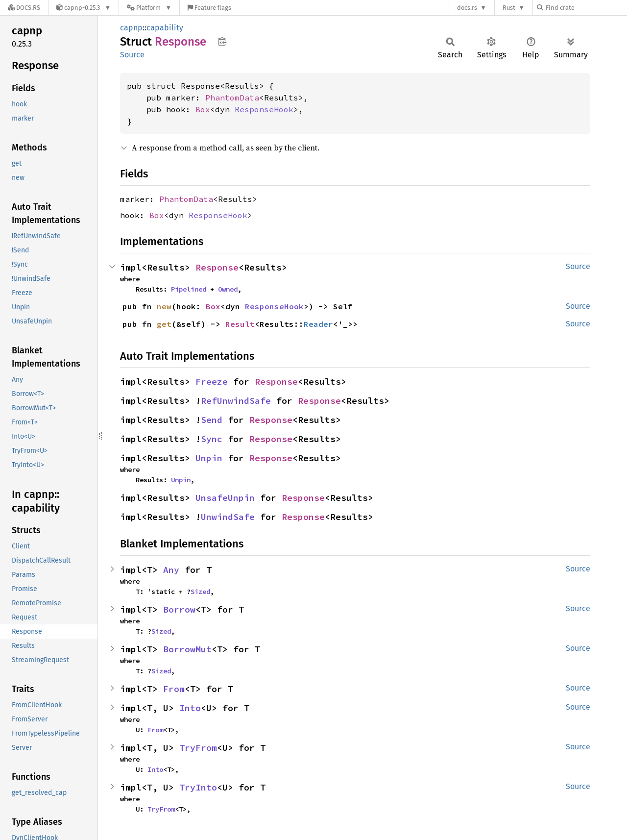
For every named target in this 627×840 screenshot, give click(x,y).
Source (132, 55)
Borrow (179, 609)
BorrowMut (187, 649)
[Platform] (149, 8)
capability (165, 28)
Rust (509, 8)
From (174, 689)
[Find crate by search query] (586, 8)
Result (240, 324)
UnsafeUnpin (225, 498)
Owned (228, 289)
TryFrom (198, 748)
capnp (131, 28)
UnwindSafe (228, 517)
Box (203, 109)
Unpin (209, 458)
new (164, 306)
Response (217, 267)
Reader (318, 324)
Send (212, 420)
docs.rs (467, 8)
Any (171, 570)
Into (190, 708)
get (164, 324)
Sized (200, 592)
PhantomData (232, 98)
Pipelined (189, 289)
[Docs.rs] (24, 8)
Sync (212, 439)
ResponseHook (264, 109)
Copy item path (222, 41)
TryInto (198, 787)
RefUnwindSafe (236, 401)
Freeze (212, 382)
